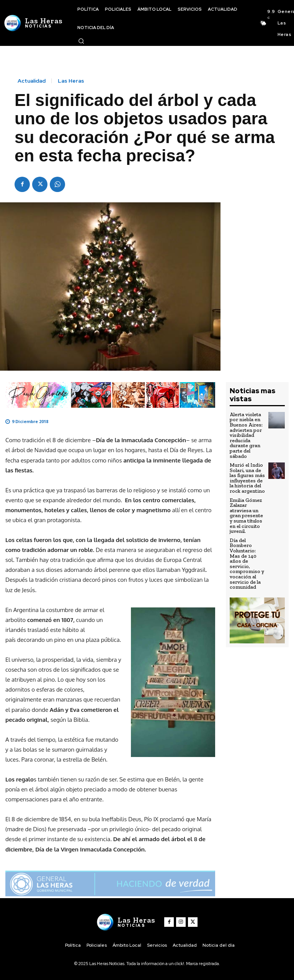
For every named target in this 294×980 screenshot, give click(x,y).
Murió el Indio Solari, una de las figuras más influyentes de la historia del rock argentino (247, 475)
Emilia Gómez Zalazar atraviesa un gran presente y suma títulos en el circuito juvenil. (246, 512)
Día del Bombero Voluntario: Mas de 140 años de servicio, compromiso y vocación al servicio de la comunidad (246, 558)
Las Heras (71, 81)
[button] (81, 41)
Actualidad (32, 81)
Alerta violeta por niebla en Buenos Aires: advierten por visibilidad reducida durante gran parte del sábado (246, 434)
